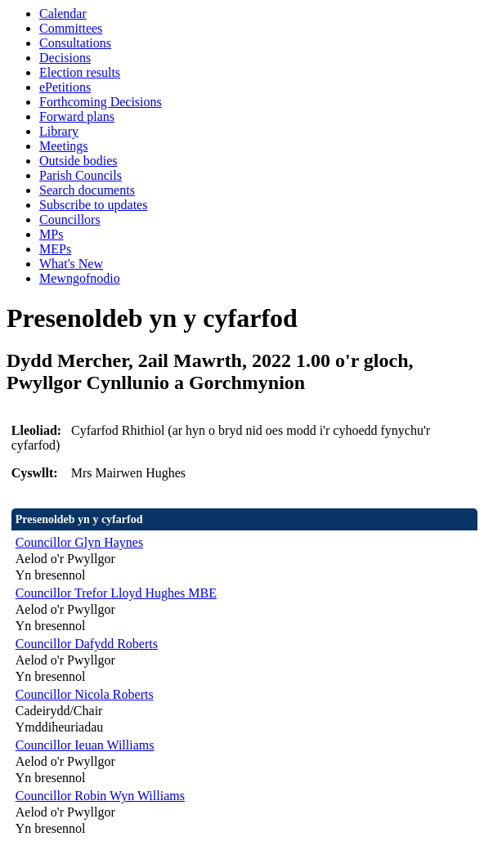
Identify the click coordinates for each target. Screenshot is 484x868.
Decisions (65, 58)
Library (59, 131)
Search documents (87, 190)
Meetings (64, 146)
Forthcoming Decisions (101, 102)
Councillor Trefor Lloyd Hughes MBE (116, 593)
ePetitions (65, 87)
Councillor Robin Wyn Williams (100, 796)
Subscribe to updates (93, 205)
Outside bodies (78, 161)
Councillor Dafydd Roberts (87, 644)
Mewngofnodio (80, 278)
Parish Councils (81, 175)
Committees (71, 28)
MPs (51, 234)
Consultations (75, 43)
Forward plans (77, 116)
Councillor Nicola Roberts (85, 694)
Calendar (63, 13)
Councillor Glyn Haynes (79, 542)
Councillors (70, 219)
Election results (80, 72)
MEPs (55, 249)
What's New (71, 264)
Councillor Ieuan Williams (85, 745)
